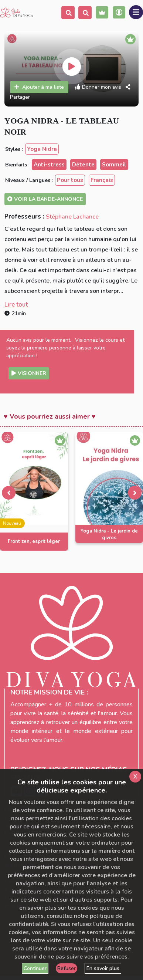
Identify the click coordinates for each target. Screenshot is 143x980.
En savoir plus (103, 968)
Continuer (35, 968)
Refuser (67, 968)
